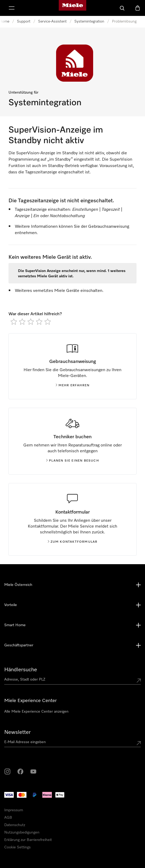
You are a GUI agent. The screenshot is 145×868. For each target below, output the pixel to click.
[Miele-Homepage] (72, 8)
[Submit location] (139, 681)
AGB (8, 818)
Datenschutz (15, 825)
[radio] (14, 322)
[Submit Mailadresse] (139, 743)
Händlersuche (21, 670)
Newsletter (17, 732)
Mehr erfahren (73, 385)
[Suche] (122, 8)
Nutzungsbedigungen (22, 832)
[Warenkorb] (138, 8)
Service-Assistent (52, 21)
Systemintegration (89, 21)
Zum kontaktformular (73, 542)
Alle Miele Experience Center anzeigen (36, 712)
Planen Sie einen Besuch (72, 461)
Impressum (14, 810)
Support (24, 21)
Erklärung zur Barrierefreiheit (28, 840)
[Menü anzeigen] (12, 8)
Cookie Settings (17, 847)
